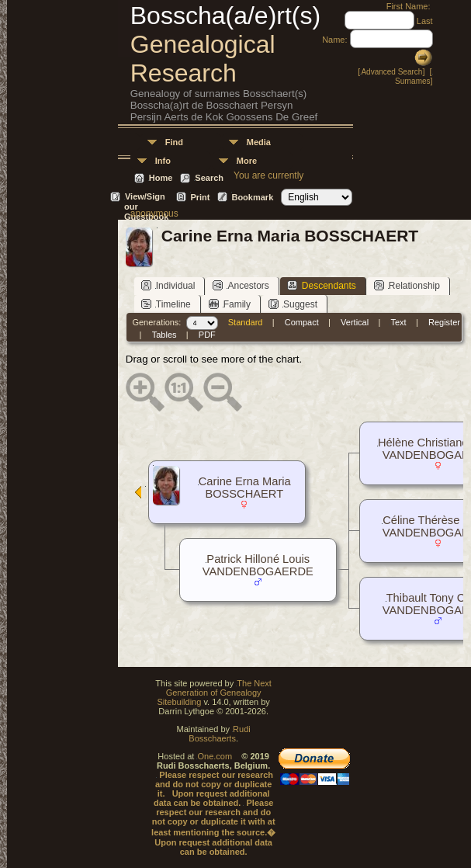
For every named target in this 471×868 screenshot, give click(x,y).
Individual (168, 285)
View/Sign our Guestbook (146, 198)
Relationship (407, 285)
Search (209, 178)
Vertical (355, 322)
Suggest (293, 304)
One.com (215, 756)
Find (174, 142)
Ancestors (241, 285)
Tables (165, 335)
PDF (207, 335)
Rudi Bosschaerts (219, 734)
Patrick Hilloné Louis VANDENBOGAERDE (258, 565)
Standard (246, 322)
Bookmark (252, 197)
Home (161, 178)
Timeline (166, 304)
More (247, 161)
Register (444, 322)
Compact (302, 322)
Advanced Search (391, 72)
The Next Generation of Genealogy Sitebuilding (214, 693)
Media (259, 142)
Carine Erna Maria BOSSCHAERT (245, 488)
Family (230, 304)
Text (398, 322)
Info (163, 161)
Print (200, 197)
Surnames (413, 81)
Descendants (322, 285)
